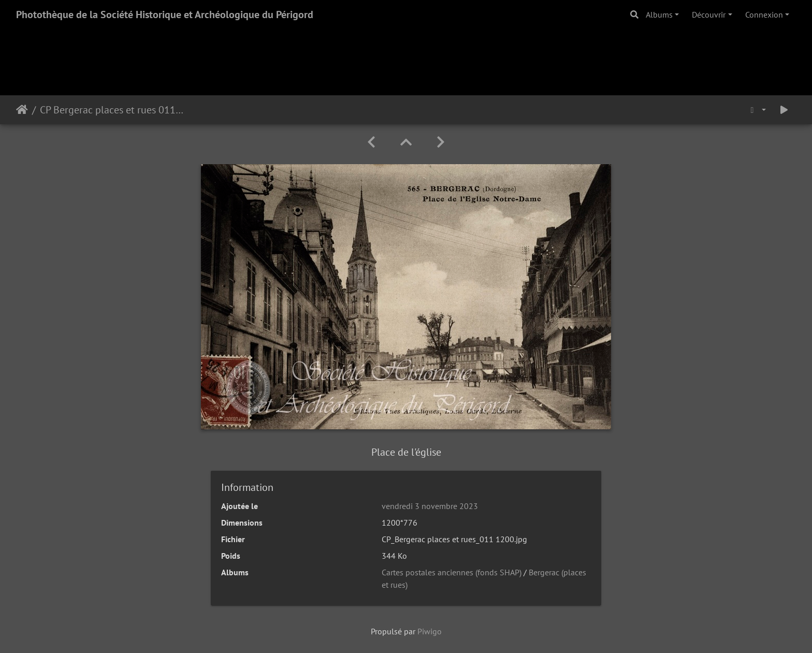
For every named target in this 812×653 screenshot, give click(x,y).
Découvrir (709, 14)
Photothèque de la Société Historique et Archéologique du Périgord (165, 14)
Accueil (22, 110)
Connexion (764, 14)
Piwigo (430, 631)
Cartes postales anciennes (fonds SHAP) (452, 572)
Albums (659, 14)
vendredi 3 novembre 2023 (430, 506)
